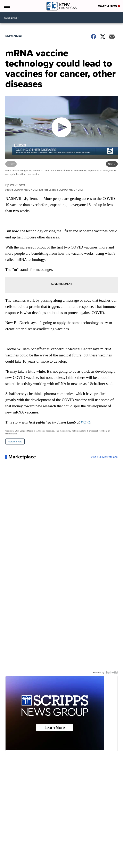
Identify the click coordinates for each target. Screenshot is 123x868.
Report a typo (15, 441)
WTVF (86, 422)
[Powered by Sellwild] (112, 672)
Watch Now (109, 6)
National (14, 36)
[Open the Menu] (7, 6)
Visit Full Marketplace (104, 457)
